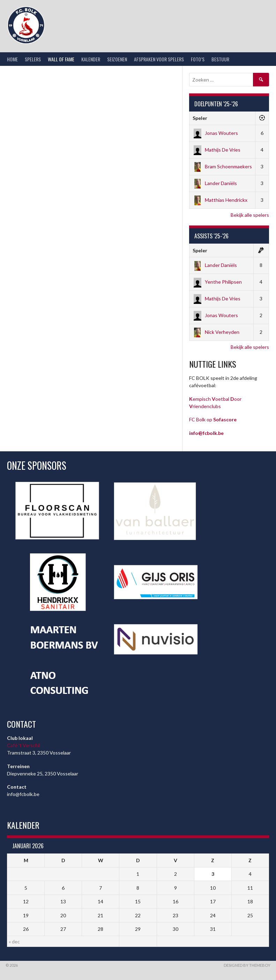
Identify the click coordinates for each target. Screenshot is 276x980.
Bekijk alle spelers (250, 215)
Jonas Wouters (215, 133)
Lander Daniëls (215, 183)
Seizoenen (117, 59)
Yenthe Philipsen (217, 282)
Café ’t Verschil (24, 745)
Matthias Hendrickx (220, 200)
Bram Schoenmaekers (222, 166)
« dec (14, 941)
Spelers (33, 59)
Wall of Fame (61, 59)
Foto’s (198, 59)
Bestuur (220, 59)
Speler (200, 118)
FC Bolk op (213, 419)
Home (12, 59)
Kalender (91, 59)
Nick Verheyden (216, 332)
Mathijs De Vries (217, 150)
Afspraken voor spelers (159, 59)
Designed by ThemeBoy (247, 965)
